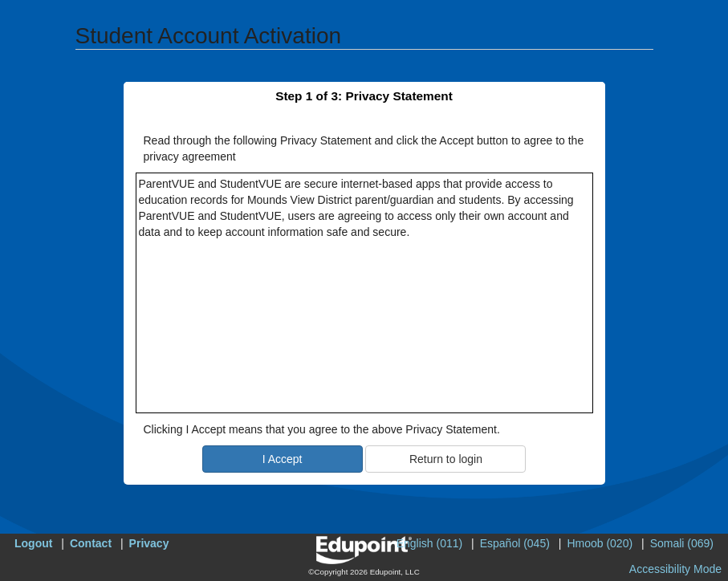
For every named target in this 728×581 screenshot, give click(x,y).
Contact (91, 543)
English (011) (430, 543)
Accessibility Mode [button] (675, 569)
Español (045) (515, 543)
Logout (33, 543)
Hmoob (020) (600, 543)
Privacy (149, 543)
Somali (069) (682, 543)
